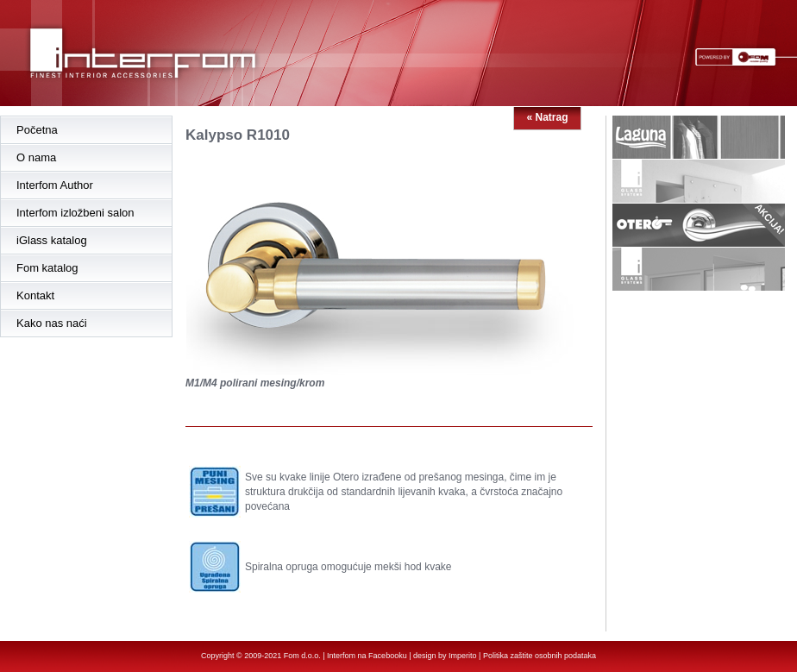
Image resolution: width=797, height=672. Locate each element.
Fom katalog (47, 268)
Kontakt (35, 295)
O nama (36, 157)
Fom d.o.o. (302, 656)
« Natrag (547, 117)
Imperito (463, 656)
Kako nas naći (52, 323)
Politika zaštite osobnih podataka (540, 656)
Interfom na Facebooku (367, 656)
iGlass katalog (52, 240)
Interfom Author (55, 185)
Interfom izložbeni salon (75, 213)
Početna (37, 130)
